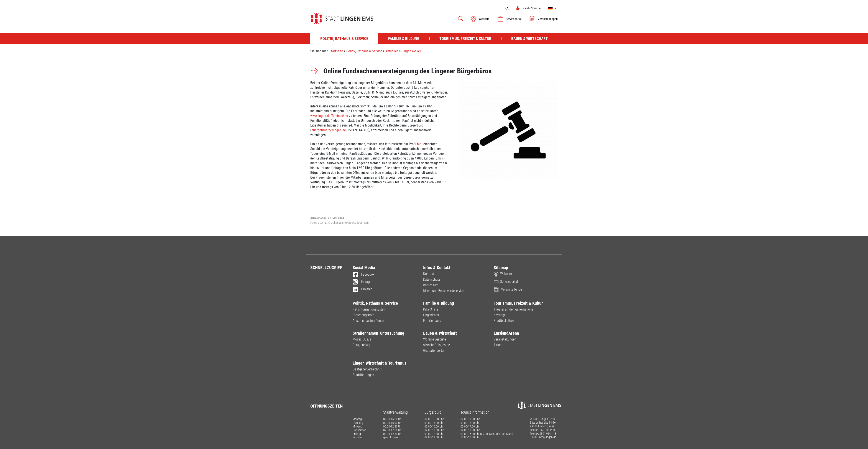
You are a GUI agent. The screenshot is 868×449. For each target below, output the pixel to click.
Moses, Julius (362, 339)
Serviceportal (509, 19)
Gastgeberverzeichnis (367, 369)
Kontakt (429, 274)
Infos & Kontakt (437, 268)
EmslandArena (506, 333)
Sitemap (501, 268)
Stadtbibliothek (504, 321)
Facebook (363, 275)
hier (420, 144)
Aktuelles (392, 51)
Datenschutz (432, 279)
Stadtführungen (363, 375)
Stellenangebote (363, 315)
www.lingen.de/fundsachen (329, 116)
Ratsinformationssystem (369, 309)
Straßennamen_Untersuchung (378, 333)
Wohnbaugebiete (435, 339)
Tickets (498, 345)
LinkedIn (362, 289)
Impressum (431, 285)
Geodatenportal (434, 351)
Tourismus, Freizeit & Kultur (518, 303)
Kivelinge (500, 315)
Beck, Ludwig (361, 345)
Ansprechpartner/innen (368, 321)
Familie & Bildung (439, 303)
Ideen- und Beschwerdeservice (444, 291)
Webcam (480, 19)
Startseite (336, 51)
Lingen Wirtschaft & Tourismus (380, 363)
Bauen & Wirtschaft (440, 333)
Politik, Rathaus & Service (364, 51)
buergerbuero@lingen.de (329, 130)
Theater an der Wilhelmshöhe (513, 309)
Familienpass (432, 321)
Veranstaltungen (543, 19)
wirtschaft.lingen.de (436, 345)
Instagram (364, 282)
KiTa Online (431, 309)
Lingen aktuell (412, 51)
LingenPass (431, 315)
